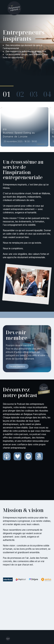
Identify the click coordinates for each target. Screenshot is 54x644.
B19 (5, 129)
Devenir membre (17, 366)
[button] (7, 92)
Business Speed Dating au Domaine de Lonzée (19, 135)
